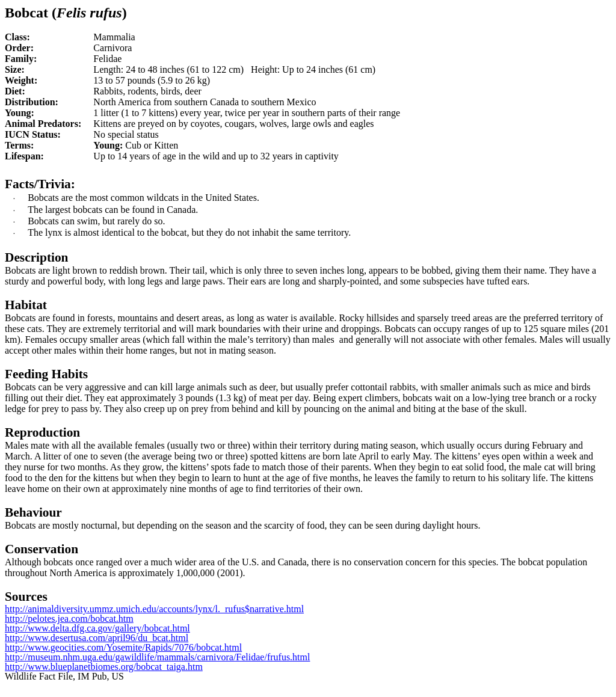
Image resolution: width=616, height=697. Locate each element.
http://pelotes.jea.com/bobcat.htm (69, 619)
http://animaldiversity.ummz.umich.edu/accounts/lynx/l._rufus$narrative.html (154, 609)
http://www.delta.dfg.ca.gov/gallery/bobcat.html (97, 628)
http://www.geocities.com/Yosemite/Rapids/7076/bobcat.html (123, 647)
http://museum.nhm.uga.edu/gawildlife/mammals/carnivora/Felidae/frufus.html (157, 657)
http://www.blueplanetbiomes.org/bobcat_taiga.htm (104, 667)
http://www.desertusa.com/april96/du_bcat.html (97, 638)
